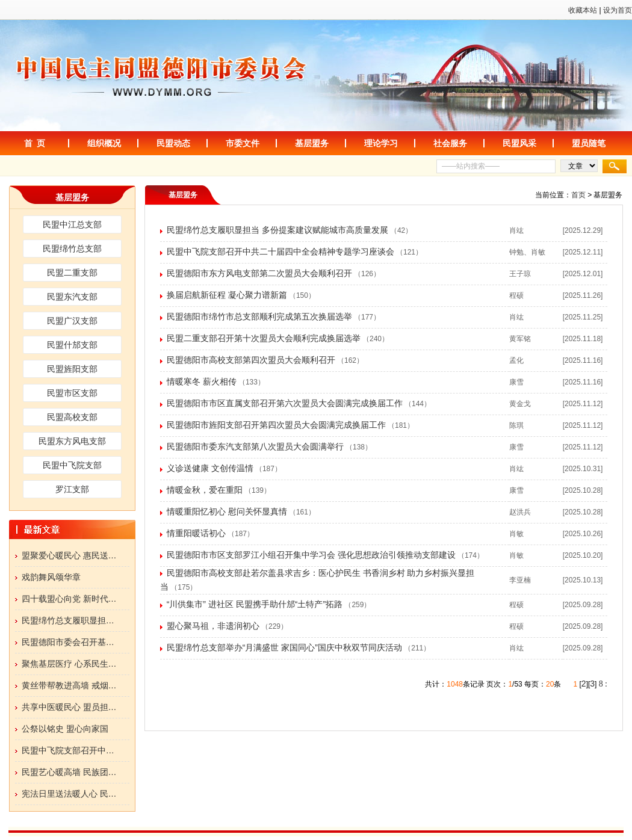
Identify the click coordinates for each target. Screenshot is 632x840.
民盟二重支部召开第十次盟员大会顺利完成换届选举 (264, 338)
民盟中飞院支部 (72, 465)
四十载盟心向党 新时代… (69, 599)
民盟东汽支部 (72, 297)
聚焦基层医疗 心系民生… (69, 664)
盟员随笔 (589, 143)
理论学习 (381, 143)
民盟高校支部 (72, 417)
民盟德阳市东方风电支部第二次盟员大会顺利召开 (259, 273)
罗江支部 (72, 489)
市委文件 (243, 143)
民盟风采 (519, 143)
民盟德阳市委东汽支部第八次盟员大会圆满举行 (255, 446)
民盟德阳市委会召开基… (68, 642)
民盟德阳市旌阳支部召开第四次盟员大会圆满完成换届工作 (276, 425)
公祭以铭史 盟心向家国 (65, 729)
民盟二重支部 (72, 273)
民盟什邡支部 (72, 345)
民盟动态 (173, 143)
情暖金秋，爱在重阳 (205, 490)
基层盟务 (312, 143)
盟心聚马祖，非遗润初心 (213, 626)
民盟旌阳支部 (72, 369)
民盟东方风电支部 (72, 441)
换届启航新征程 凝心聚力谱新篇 (227, 295)
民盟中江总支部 (72, 224)
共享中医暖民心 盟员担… (69, 707)
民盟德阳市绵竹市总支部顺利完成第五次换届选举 (259, 317)
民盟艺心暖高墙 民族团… (69, 772)
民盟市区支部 (72, 393)
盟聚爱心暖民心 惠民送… (69, 555)
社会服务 (450, 143)
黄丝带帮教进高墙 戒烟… (69, 685)
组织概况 (104, 143)
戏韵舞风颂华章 (51, 577)
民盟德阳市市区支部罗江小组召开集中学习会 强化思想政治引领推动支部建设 (311, 555)
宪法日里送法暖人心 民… (69, 794)
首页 (578, 195)
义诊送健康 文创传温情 (210, 468)
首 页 (35, 143)
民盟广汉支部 (72, 321)
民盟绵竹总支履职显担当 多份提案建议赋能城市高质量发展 (277, 230)
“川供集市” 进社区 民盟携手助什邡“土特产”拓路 (255, 604)
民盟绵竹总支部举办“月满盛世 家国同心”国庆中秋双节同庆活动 (284, 647)
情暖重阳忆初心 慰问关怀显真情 (227, 511)
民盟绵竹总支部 (72, 249)
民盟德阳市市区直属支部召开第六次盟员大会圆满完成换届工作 (285, 403)
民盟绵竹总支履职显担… (68, 620)
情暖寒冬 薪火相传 (202, 381)
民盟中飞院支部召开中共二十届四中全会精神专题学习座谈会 (280, 252)
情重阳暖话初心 (196, 533)
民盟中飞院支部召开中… (68, 750)
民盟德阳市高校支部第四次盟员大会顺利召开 (251, 360)
